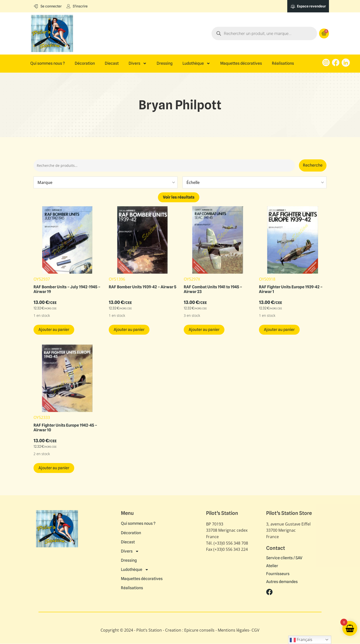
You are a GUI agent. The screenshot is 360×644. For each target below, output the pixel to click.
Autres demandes (282, 582)
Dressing (165, 63)
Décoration (85, 63)
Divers (138, 63)
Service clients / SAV (284, 558)
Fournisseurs (278, 574)
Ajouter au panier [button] (54, 330)
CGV (255, 631)
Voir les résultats (179, 198)
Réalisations (283, 63)
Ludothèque (196, 63)
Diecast (112, 63)
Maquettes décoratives (241, 63)
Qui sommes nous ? (48, 63)
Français (301, 640)
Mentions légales (234, 631)
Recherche (313, 165)
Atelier (272, 566)
